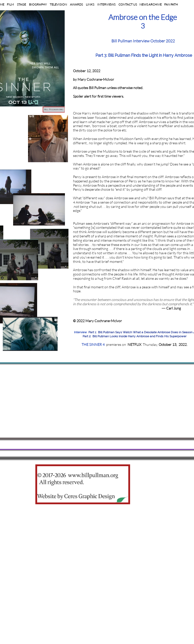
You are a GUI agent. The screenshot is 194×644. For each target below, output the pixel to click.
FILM (11, 4)
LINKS (90, 4)
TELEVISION (58, 4)
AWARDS (76, 4)
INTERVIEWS (106, 4)
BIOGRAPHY (38, 4)
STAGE (21, 4)
